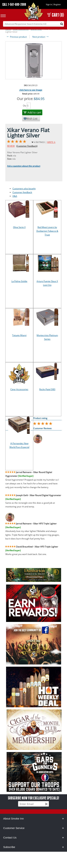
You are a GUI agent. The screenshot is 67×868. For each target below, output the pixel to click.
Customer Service (14, 828)
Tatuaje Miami (19, 335)
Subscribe (9, 847)
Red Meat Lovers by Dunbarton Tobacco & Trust (47, 231)
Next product (41, 37)
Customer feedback (22, 192)
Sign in (49, 4)
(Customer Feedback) (27, 146)
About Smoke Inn (13, 819)
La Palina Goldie (19, 281)
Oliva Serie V (19, 227)
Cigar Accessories (19, 389)
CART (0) (56, 15)
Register (57, 4)
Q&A (15, 196)
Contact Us (10, 837)
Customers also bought (24, 189)
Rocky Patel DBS (47, 389)
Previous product (17, 37)
